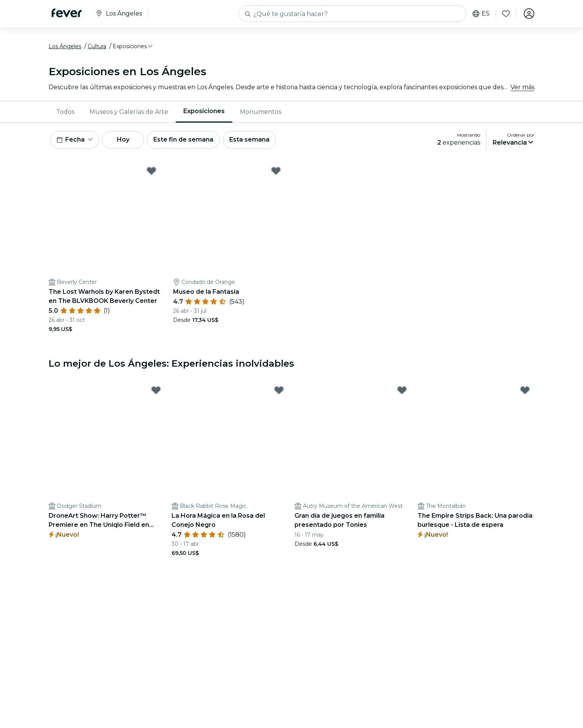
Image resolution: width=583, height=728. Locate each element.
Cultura (97, 47)
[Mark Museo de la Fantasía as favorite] (276, 171)
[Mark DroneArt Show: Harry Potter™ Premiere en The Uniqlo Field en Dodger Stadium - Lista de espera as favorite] (156, 391)
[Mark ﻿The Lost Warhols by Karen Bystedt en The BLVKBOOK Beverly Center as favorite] (151, 171)
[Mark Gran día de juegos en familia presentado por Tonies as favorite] (402, 391)
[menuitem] (65, 112)
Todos (65, 112)
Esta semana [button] (251, 140)
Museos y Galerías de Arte (129, 112)
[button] (133, 47)
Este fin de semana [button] (184, 140)
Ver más (522, 87)
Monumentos (261, 112)
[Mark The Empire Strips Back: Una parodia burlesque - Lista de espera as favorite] (525, 391)
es (481, 14)
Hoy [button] (124, 140)
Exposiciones (204, 111)
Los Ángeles (65, 47)
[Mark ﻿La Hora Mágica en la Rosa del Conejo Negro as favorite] (279, 391)
